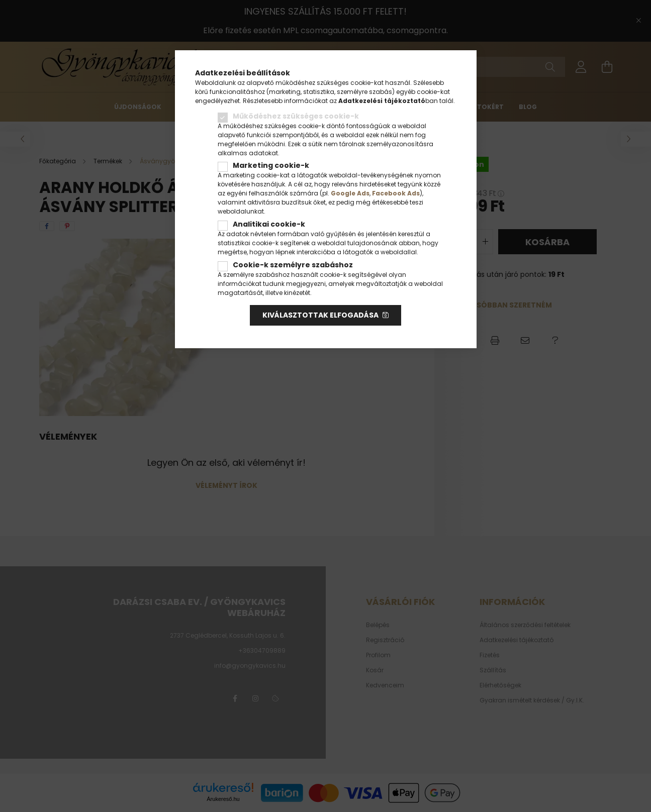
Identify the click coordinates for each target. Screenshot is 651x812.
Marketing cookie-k (271, 165)
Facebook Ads (396, 193)
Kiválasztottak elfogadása (320, 315)
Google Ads (350, 193)
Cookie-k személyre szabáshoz (293, 265)
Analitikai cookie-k (269, 224)
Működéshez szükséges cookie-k (296, 116)
